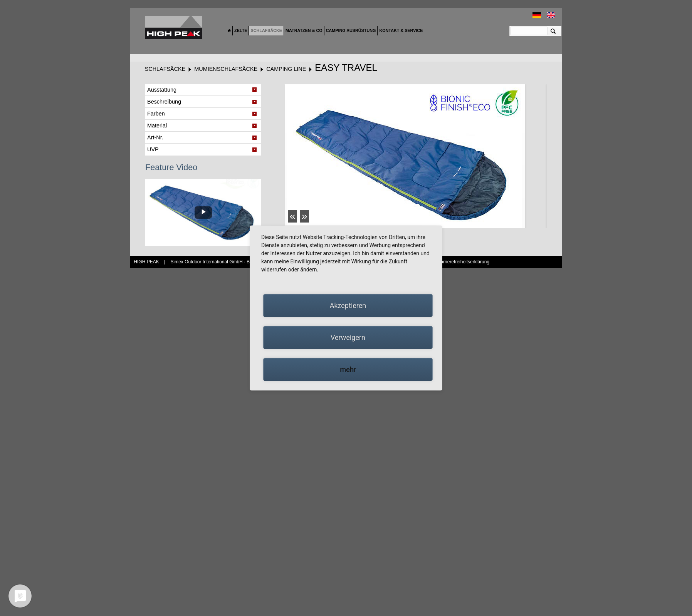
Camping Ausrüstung (351, 30)
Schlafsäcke (266, 30)
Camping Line (286, 69)
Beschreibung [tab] (164, 102)
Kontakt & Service (401, 30)
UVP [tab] (153, 149)
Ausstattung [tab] (162, 90)
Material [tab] (157, 126)
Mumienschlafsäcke (226, 69)
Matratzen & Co (304, 30)
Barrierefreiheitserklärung (463, 262)
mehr (348, 369)
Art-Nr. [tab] (155, 137)
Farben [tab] (156, 114)
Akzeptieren (348, 305)
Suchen (553, 31)
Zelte (241, 30)
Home (229, 31)
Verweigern (348, 337)
